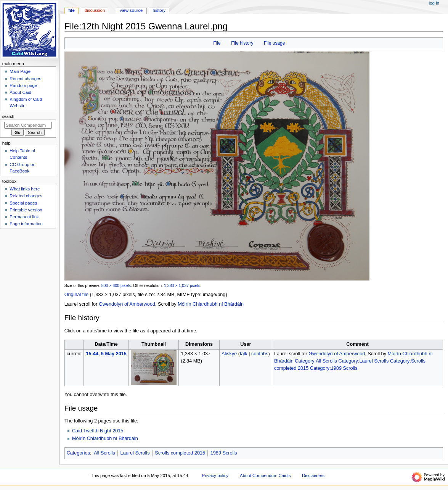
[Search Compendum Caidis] (28, 125)
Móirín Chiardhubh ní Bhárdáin (211, 304)
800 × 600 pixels (116, 285)
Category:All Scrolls (316, 361)
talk (244, 354)
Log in (434, 3)
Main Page (20, 71)
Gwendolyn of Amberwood (127, 304)
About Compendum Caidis (265, 475)
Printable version (26, 210)
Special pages (23, 203)
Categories (78, 453)
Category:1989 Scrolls (334, 368)
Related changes (26, 196)
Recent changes (25, 79)
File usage (275, 43)
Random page (23, 85)
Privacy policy (215, 475)
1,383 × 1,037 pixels (182, 285)
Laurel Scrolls (135, 453)
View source (131, 10)
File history (242, 43)
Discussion (95, 10)
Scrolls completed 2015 (180, 453)
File (217, 43)
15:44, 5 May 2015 (106, 354)
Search (8, 116)
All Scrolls (104, 453)
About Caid (20, 92)
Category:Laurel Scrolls (363, 361)
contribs (260, 354)
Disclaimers (313, 475)
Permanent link (24, 217)
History (159, 10)
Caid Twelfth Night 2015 (98, 431)
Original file (76, 295)
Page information (26, 224)
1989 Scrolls (224, 453)
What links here (25, 189)
